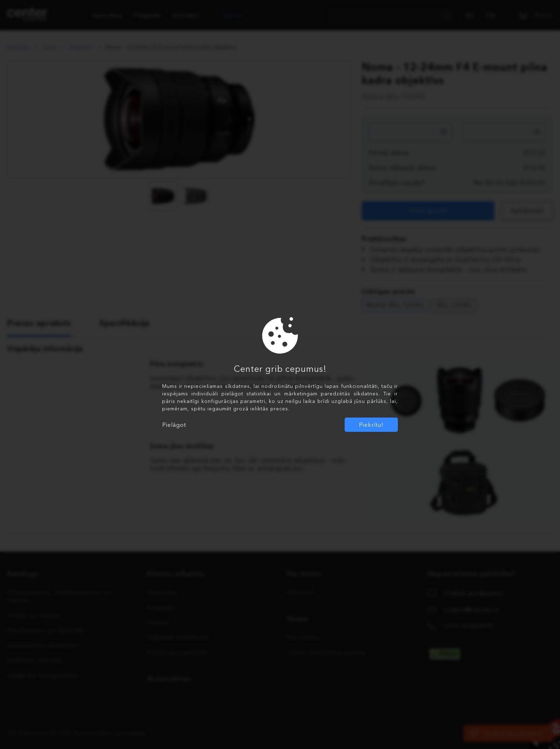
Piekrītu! (371, 425)
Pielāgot (174, 425)
